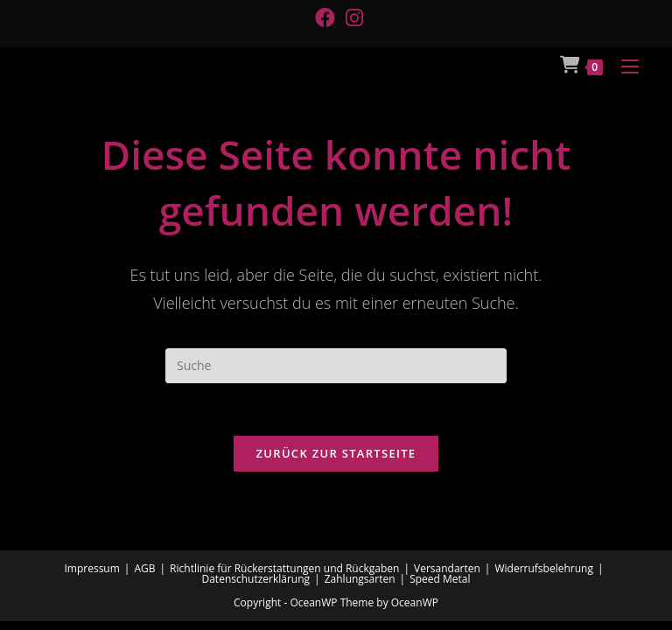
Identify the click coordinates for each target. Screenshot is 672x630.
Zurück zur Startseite (336, 453)
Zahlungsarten (360, 579)
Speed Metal (440, 579)
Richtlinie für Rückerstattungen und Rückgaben (284, 568)
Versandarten (447, 568)
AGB (144, 568)
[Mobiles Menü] (623, 64)
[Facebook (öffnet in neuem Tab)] (325, 18)
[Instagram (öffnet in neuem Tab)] (352, 18)
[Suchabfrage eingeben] (336, 366)
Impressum (91, 568)
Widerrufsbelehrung (543, 568)
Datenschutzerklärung (255, 579)
